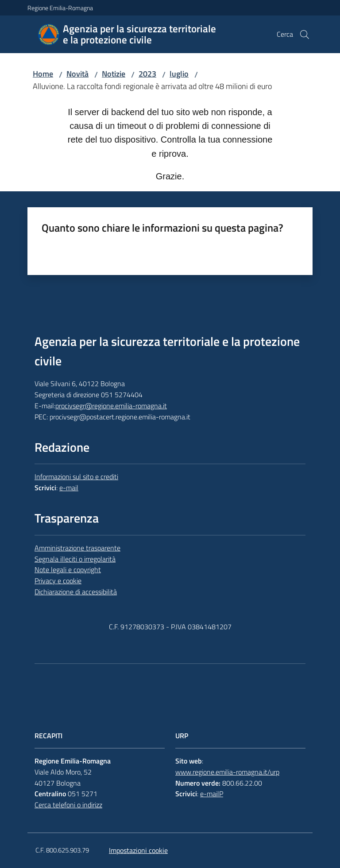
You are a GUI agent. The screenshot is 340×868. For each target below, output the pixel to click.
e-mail (69, 488)
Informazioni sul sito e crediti (76, 477)
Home (43, 74)
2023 (147, 74)
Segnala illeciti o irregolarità (75, 559)
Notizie (114, 74)
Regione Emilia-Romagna (60, 8)
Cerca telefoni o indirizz (68, 805)
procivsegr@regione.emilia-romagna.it (111, 406)
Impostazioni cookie (138, 850)
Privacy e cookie (58, 581)
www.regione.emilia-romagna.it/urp (227, 772)
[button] (305, 35)
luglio (179, 74)
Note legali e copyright (68, 570)
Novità (77, 74)
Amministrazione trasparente (77, 548)
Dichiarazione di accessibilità (76, 592)
